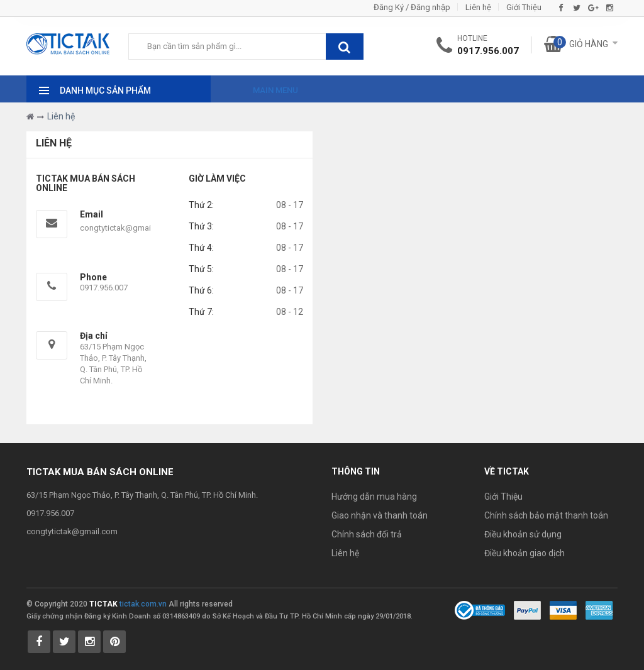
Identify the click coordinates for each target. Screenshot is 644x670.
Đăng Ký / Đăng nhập (412, 7)
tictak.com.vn (143, 604)
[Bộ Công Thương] (480, 610)
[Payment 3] (599, 610)
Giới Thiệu (524, 7)
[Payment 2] (563, 610)
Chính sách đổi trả (367, 534)
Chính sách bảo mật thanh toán (546, 515)
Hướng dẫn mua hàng (374, 497)
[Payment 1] (527, 610)
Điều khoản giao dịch (525, 553)
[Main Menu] (264, 87)
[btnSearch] (345, 47)
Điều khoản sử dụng (523, 534)
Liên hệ (478, 7)
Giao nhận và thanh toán (380, 515)
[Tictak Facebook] (39, 642)
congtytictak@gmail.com (125, 228)
